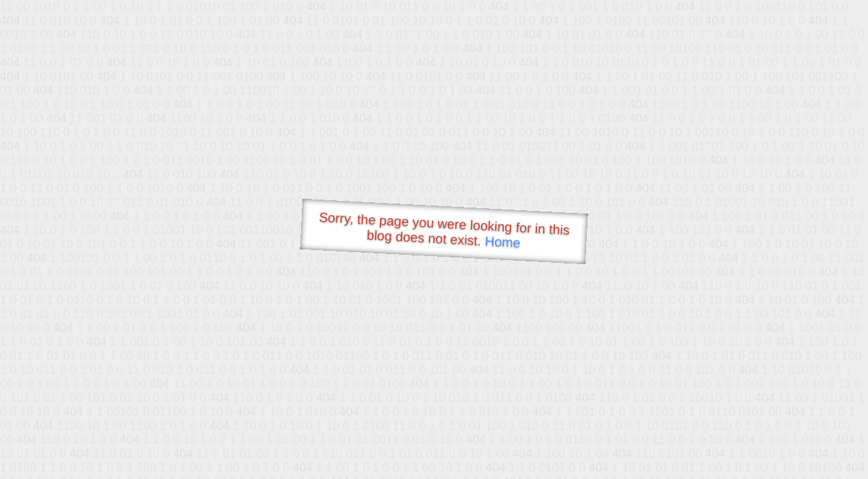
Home (502, 242)
